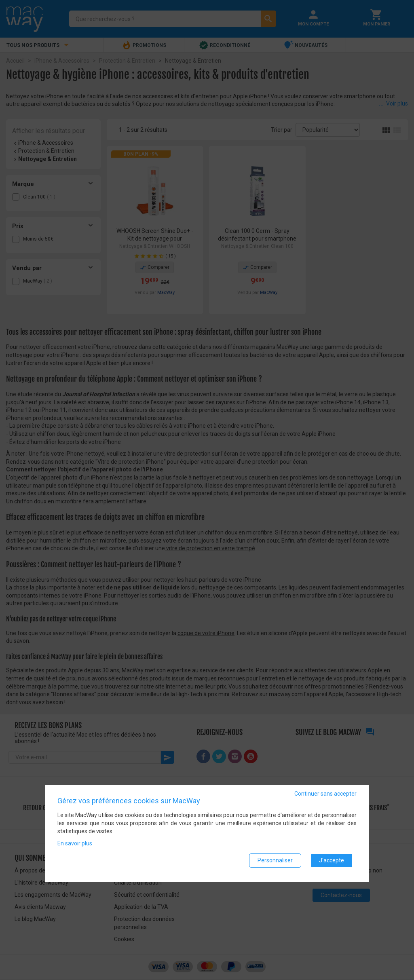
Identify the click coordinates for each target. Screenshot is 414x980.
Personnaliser (275, 863)
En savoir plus (75, 846)
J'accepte (332, 863)
